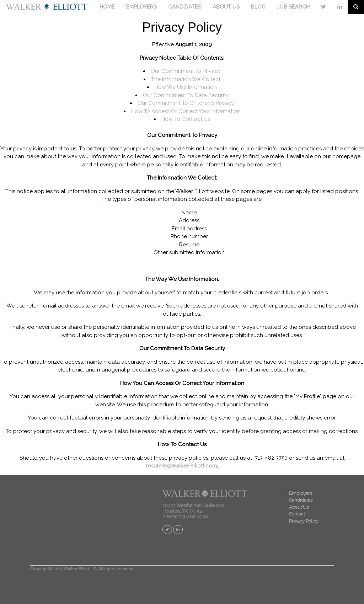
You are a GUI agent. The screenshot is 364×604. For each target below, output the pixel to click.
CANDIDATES (185, 7)
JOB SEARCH (293, 7)
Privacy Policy (304, 521)
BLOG (258, 7)
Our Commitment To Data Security (186, 95)
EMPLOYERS (141, 7)
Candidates (301, 500)
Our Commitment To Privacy (186, 71)
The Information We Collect (186, 79)
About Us (299, 507)
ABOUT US (226, 7)
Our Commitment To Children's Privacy (186, 103)
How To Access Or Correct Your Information (186, 111)
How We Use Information (186, 87)
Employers (301, 493)
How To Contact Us (186, 119)
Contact (297, 514)
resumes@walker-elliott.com (181, 466)
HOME (107, 7)
